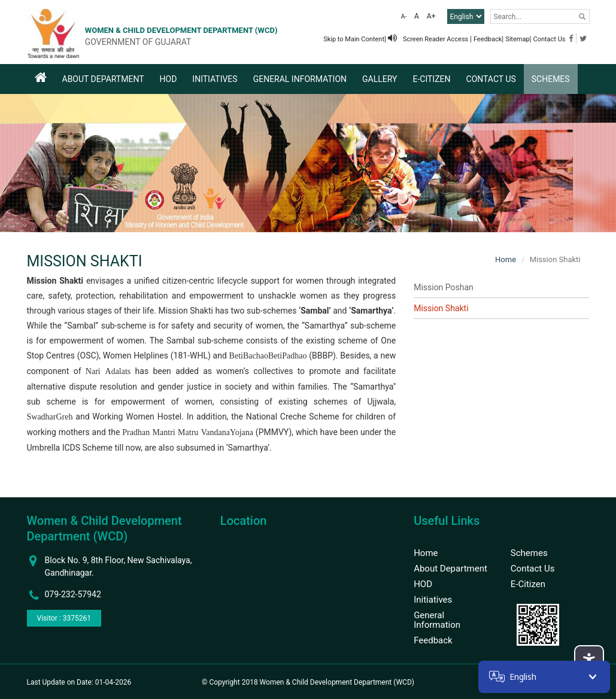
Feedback (488, 39)
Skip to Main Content (354, 39)
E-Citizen (431, 79)
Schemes (551, 79)
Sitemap (517, 39)
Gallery (380, 79)
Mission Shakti (441, 308)
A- (404, 16)
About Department (103, 79)
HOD (169, 79)
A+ (431, 16)
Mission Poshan (444, 287)
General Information (300, 79)
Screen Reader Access (429, 39)
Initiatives (215, 79)
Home (506, 259)
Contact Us (550, 39)
